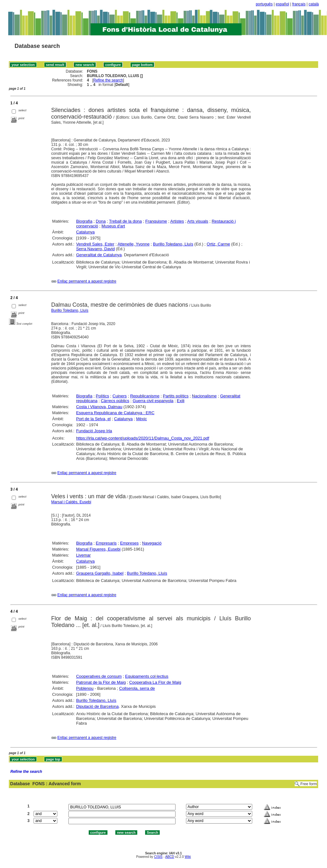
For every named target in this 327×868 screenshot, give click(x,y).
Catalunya (85, 232)
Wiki (188, 857)
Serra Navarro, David (95, 249)
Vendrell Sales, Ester (95, 244)
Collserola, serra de (137, 688)
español (282, 4)
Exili (181, 401)
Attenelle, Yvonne (134, 244)
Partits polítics (176, 396)
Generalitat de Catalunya (99, 255)
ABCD (170, 857)
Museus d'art (113, 226)
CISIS (158, 857)
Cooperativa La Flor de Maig (155, 682)
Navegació (152, 543)
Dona (101, 221)
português (264, 4)
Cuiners (120, 396)
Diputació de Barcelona (97, 706)
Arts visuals (198, 221)
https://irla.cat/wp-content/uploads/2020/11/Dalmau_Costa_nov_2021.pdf (143, 438)
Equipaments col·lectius (147, 676)
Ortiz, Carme (218, 244)
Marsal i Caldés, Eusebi (71, 502)
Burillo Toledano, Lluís (173, 244)
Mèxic (142, 419)
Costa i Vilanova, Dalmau (99, 407)
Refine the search (108, 80)
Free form (309, 784)
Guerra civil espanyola (153, 401)
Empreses (129, 543)
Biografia (84, 221)
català (314, 4)
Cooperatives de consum (99, 676)
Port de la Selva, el (93, 419)
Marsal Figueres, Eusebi (98, 549)
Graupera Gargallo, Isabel (100, 573)
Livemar (83, 555)
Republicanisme (145, 396)
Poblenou (85, 688)
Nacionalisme (204, 396)
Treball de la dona (125, 221)
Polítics (102, 396)
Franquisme (156, 221)
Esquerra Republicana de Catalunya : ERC (115, 413)
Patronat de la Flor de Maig (101, 682)
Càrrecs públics (115, 401)
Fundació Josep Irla (94, 431)
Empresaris (106, 543)
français (299, 4)
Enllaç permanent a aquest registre (87, 281)
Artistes (177, 221)
